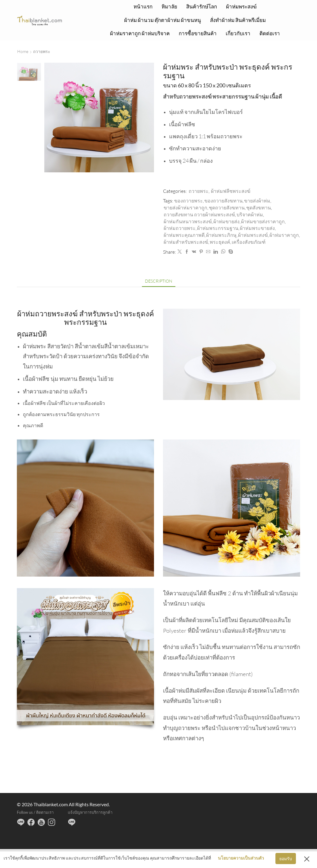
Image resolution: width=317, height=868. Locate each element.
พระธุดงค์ (220, 242)
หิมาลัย (169, 6)
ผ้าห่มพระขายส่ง (257, 228)
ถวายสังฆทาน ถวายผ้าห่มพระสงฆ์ (199, 215)
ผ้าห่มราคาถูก (284, 235)
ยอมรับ (286, 859)
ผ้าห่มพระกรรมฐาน (218, 228)
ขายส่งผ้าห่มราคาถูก (185, 208)
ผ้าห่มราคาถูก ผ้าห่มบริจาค (140, 33)
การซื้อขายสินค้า (198, 33)
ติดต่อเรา (270, 33)
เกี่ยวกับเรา (238, 33)
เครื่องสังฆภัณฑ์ (249, 242)
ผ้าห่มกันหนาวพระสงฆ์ (188, 221)
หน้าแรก (143, 6)
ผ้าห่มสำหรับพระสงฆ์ (186, 242)
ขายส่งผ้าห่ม (257, 201)
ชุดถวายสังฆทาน (227, 208)
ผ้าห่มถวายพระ (180, 228)
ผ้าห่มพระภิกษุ (221, 235)
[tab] (159, 281)
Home (23, 51)
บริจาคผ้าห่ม (250, 215)
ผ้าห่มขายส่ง (226, 221)
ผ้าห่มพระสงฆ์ (241, 6)
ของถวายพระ (188, 201)
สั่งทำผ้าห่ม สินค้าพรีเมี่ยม (238, 20)
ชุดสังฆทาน (259, 208)
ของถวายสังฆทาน (223, 201)
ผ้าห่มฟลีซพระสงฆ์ (231, 191)
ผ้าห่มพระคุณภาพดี (184, 235)
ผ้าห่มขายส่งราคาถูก (263, 221)
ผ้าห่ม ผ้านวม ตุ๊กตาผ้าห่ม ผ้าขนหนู (163, 20)
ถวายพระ (42, 51)
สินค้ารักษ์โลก (202, 6)
